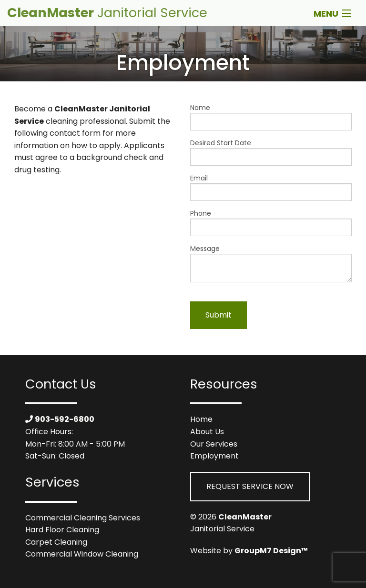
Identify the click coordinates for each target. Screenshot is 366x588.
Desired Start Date (271, 152)
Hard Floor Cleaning (62, 530)
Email (271, 187)
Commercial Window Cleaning (82, 554)
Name (271, 117)
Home (201, 419)
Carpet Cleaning (56, 542)
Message (271, 263)
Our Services (214, 444)
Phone (271, 222)
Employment (214, 456)
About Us (207, 432)
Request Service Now (250, 486)
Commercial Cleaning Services (83, 518)
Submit (219, 315)
